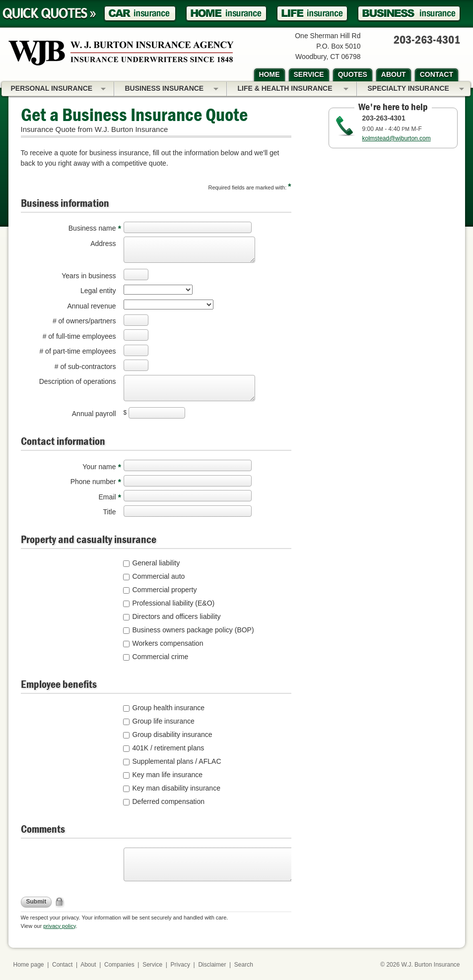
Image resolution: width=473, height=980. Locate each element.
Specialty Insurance (416, 89)
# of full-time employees (79, 336)
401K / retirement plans (169, 748)
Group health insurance (169, 708)
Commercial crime (161, 657)
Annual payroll (94, 414)
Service (152, 965)
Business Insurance (172, 89)
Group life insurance (164, 721)
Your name (99, 467)
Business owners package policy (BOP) (193, 630)
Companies (119, 965)
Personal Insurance (58, 89)
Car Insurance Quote (140, 14)
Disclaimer (212, 965)
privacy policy (59, 926)
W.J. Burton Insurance (430, 965)
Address (103, 244)
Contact (62, 965)
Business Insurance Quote (409, 14)
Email (107, 497)
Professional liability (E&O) (174, 603)
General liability (156, 563)
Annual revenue (91, 306)
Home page (29, 965)
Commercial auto (159, 576)
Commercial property (165, 590)
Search (244, 965)
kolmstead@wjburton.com (397, 138)
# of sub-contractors (85, 367)
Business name (92, 228)
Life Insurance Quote (312, 14)
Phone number (93, 482)
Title (110, 512)
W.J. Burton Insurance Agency (121, 53)
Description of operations (78, 381)
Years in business (89, 276)
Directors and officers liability (177, 616)
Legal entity (98, 291)
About (88, 965)
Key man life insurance (168, 775)
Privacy (180, 965)
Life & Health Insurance (293, 89)
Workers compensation (168, 643)
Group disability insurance (172, 735)
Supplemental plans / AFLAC (177, 761)
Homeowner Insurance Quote (226, 14)
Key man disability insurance (176, 788)
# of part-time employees (77, 351)
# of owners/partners (84, 321)
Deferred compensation (169, 801)
